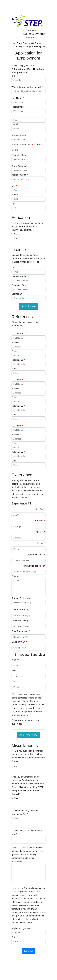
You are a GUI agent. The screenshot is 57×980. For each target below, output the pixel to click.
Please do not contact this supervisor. (26, 722)
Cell (15, 150)
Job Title (40, 509)
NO (14, 239)
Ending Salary (19, 642)
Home (38, 144)
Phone (41, 543)
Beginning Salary (21, 620)
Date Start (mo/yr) (21, 610)
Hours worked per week (33, 566)
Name (16, 660)
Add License (28, 306)
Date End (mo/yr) (21, 631)
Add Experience (28, 735)
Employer (40, 520)
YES (15, 234)
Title (15, 670)
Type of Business (36, 554)
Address (40, 532)
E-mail (15, 681)
